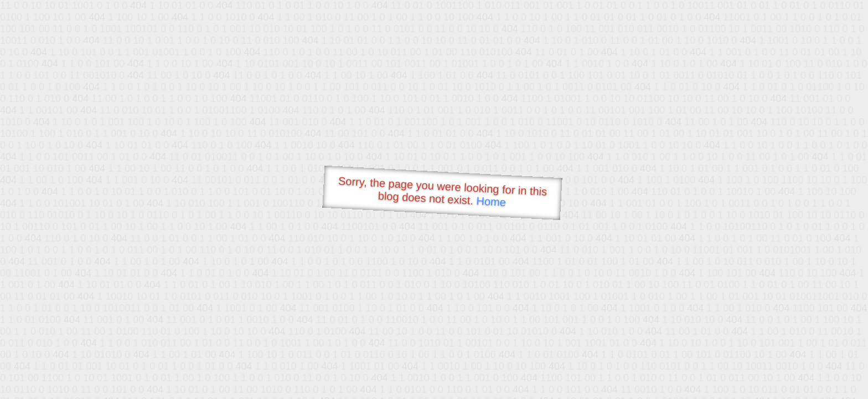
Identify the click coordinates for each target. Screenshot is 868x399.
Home (491, 201)
